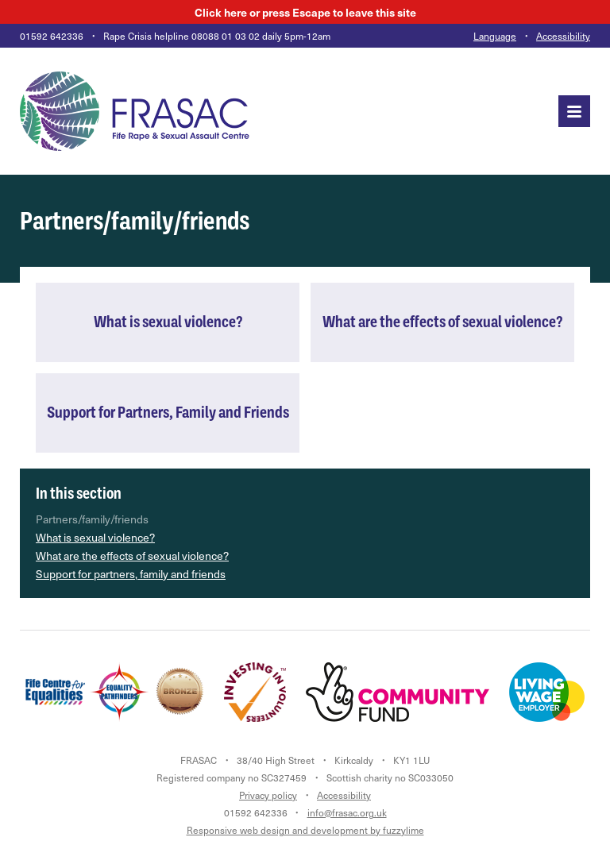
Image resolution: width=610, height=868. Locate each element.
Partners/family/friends (92, 519)
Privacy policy (268, 795)
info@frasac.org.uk (347, 812)
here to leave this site (305, 12)
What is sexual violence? (95, 537)
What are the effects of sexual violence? (132, 556)
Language (495, 36)
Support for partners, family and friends (131, 574)
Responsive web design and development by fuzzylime (305, 830)
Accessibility (563, 36)
